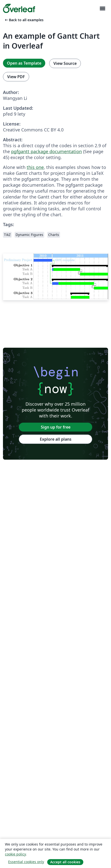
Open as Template (24, 63)
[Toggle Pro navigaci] (102, 9)
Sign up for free (56, 427)
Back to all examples (24, 20)
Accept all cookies (65, 862)
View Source (65, 63)
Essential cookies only (26, 862)
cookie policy (15, 854)
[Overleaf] (19, 8)
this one (35, 167)
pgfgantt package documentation (46, 151)
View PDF (16, 77)
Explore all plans (56, 439)
